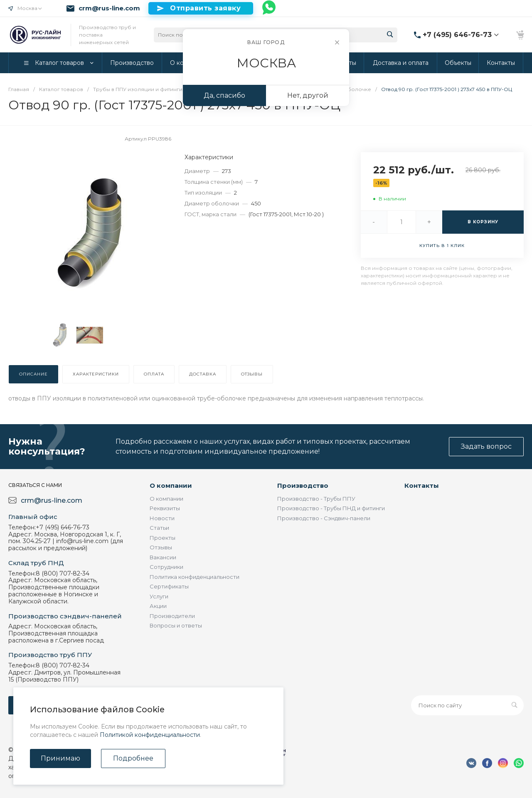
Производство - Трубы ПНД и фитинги (331, 508)
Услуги (159, 596)
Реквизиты (165, 508)
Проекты (163, 538)
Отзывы (161, 547)
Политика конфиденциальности (195, 577)
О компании (171, 485)
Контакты (422, 485)
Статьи (159, 528)
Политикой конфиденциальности (150, 735)
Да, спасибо (224, 95)
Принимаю (60, 758)
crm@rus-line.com (109, 8)
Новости (162, 518)
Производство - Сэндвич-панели (324, 518)
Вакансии (163, 557)
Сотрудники (166, 567)
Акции (158, 606)
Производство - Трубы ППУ (316, 499)
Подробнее (133, 758)
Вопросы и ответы (176, 625)
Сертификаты (169, 586)
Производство (303, 485)
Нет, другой (308, 95)
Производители (172, 616)
